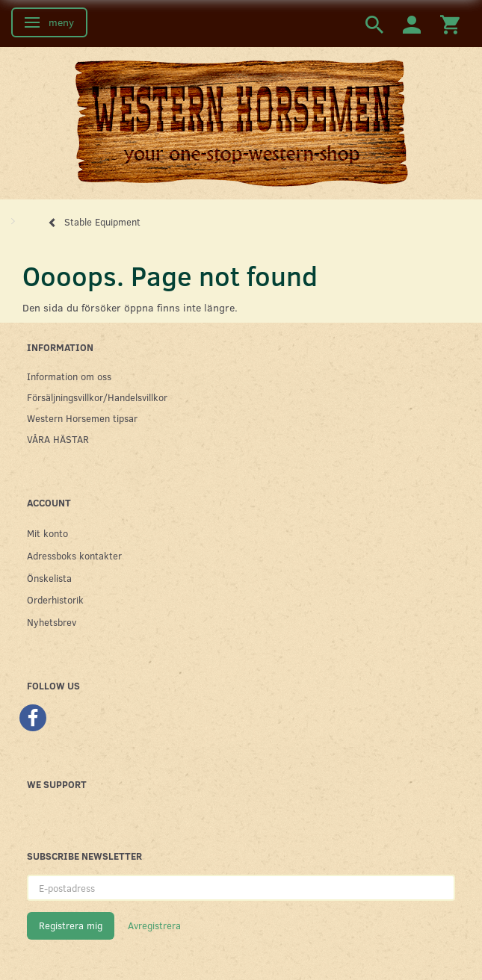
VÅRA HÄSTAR (58, 439)
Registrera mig (71, 925)
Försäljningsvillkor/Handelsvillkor (97, 397)
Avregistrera (154, 925)
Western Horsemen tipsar (82, 418)
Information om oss (69, 376)
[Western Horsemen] (241, 122)
